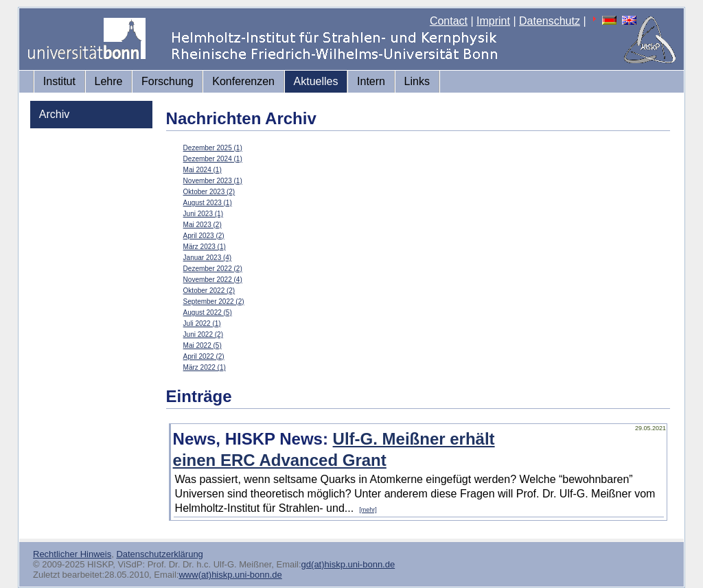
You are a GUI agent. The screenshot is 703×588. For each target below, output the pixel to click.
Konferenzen (243, 81)
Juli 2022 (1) (202, 324)
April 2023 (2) (204, 236)
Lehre (109, 81)
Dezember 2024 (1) (213, 159)
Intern (371, 81)
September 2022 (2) (214, 302)
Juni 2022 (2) (203, 334)
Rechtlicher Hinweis (72, 554)
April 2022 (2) (204, 356)
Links (417, 81)
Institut (59, 81)
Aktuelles (316, 81)
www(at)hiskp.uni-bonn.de (230, 575)
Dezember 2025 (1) (213, 148)
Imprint (493, 21)
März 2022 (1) (205, 367)
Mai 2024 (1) (203, 170)
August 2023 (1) (208, 203)
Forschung (168, 81)
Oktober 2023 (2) (209, 192)
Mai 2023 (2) (203, 225)
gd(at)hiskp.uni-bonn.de (348, 564)
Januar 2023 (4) (208, 258)
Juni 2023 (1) (203, 214)
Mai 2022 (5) (203, 345)
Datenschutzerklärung (159, 554)
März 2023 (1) (205, 247)
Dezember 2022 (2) (213, 269)
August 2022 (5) (208, 313)
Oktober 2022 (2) (209, 291)
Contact (449, 21)
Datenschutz (550, 21)
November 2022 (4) (213, 280)
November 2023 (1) (213, 181)
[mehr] (368, 510)
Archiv (54, 114)
